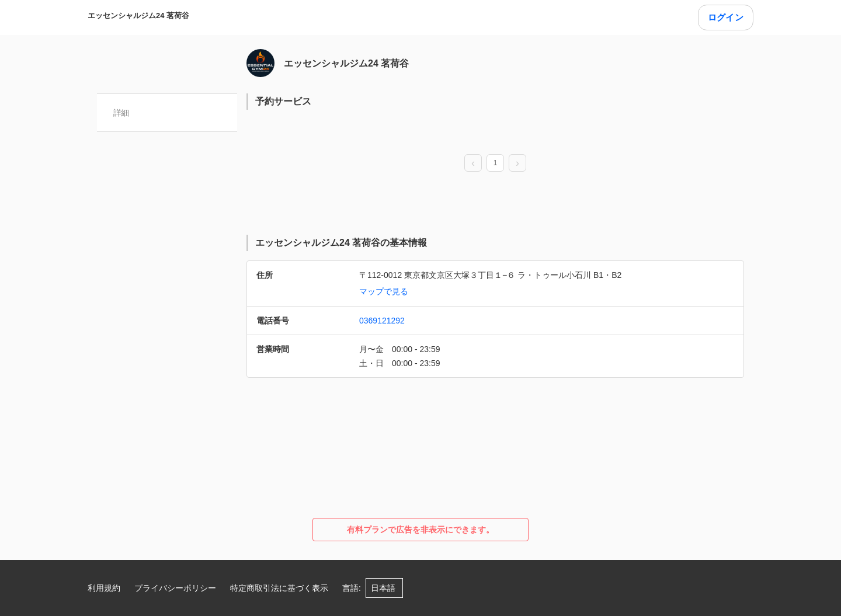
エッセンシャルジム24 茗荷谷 (138, 15)
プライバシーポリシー (175, 588)
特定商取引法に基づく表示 (279, 588)
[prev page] (473, 163)
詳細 (121, 113)
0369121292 (382, 321)
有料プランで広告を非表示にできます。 (420, 530)
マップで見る (384, 291)
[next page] (517, 163)
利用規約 (104, 588)
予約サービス (283, 101)
